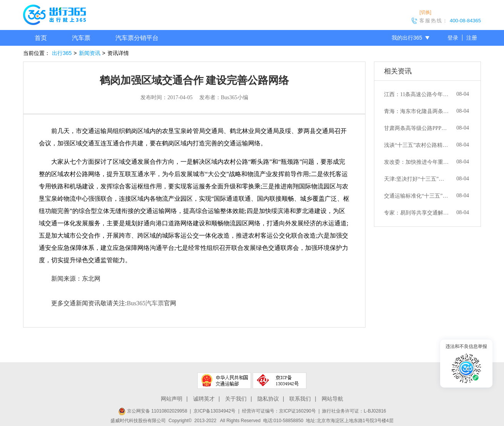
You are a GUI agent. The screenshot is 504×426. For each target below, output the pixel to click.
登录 (453, 38)
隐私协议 (268, 399)
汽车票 (81, 38)
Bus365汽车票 (145, 303)
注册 (472, 38)
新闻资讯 (90, 53)
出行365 (62, 53)
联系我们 (300, 399)
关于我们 (236, 399)
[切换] (425, 12)
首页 (41, 38)
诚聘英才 (204, 399)
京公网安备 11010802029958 (153, 411)
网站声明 (172, 399)
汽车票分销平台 (137, 38)
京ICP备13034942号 (214, 411)
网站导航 (332, 399)
